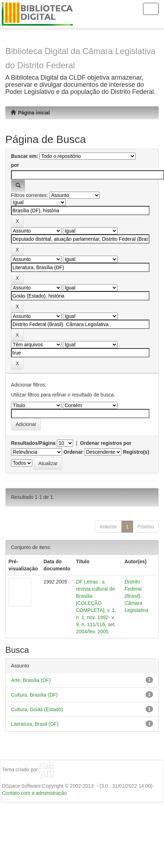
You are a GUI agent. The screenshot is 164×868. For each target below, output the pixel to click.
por (15, 165)
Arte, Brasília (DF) (31, 680)
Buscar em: (24, 156)
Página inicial (30, 113)
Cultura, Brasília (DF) (34, 695)
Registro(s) (136, 452)
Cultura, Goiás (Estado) (37, 709)
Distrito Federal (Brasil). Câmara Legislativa (136, 596)
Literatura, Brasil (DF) (35, 724)
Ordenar (73, 452)
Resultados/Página (33, 443)
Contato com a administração (34, 793)
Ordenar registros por (106, 443)
